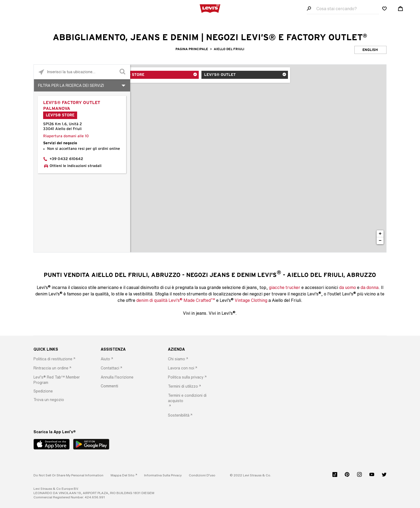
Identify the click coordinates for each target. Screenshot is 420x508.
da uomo (348, 287)
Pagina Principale (192, 49)
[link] (124, 475)
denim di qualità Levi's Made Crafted (176, 300)
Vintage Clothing (251, 300)
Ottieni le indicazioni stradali (76, 166)
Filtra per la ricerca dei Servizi (71, 85)
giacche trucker (285, 287)
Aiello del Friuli (229, 49)
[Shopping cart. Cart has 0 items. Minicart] (400, 9)
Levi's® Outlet (217, 75)
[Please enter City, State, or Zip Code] (82, 72)
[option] (59, 359)
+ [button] (380, 234)
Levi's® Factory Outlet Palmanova (72, 106)
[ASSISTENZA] (126, 349)
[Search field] (343, 9)
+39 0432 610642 (66, 159)
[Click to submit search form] (123, 72)
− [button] (380, 241)
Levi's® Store (153, 75)
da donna (370, 287)
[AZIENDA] (193, 349)
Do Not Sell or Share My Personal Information (68, 475)
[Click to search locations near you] (41, 72)
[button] (59, 380)
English (370, 50)
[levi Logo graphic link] (210, 8)
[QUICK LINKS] (59, 349)
